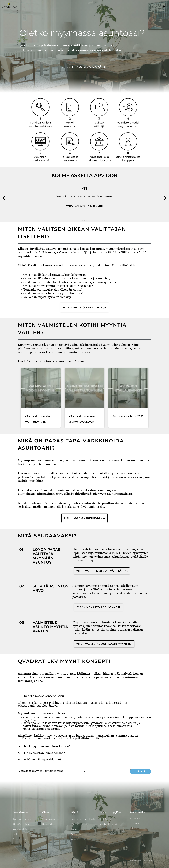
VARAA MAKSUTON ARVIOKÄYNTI (84, 206)
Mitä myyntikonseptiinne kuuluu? (47, 746)
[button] (4, 198)
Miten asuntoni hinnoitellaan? (44, 753)
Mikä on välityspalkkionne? (43, 760)
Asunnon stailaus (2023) (128, 416)
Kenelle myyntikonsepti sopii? (45, 696)
